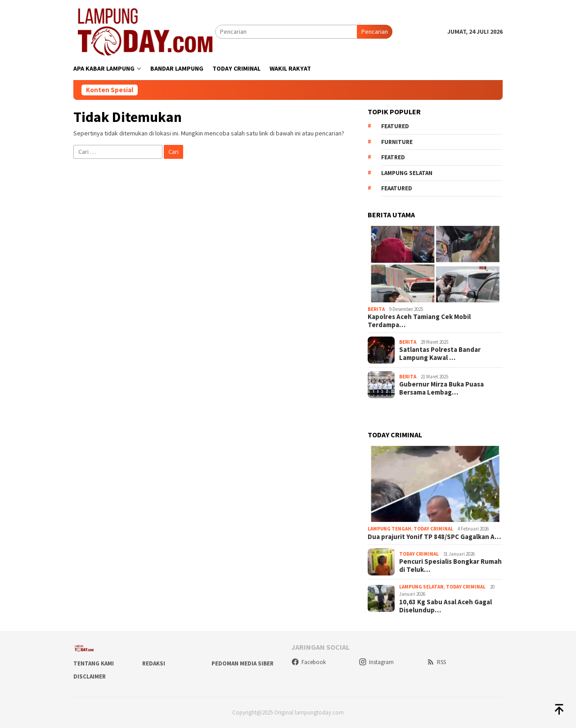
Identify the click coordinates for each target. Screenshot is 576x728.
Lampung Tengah (389, 529)
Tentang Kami (94, 663)
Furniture (397, 142)
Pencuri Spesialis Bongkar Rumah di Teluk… (450, 566)
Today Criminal (433, 529)
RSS (436, 662)
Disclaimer (90, 676)
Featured (395, 126)
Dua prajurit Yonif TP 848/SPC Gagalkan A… (434, 537)
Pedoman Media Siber (243, 663)
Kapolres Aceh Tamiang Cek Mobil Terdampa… (419, 321)
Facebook (308, 662)
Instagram (376, 662)
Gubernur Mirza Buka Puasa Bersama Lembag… (441, 388)
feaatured (397, 188)
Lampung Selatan (407, 173)
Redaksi (154, 663)
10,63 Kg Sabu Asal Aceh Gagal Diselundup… (445, 606)
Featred (393, 157)
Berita (376, 309)
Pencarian (375, 31)
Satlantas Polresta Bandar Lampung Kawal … (440, 354)
